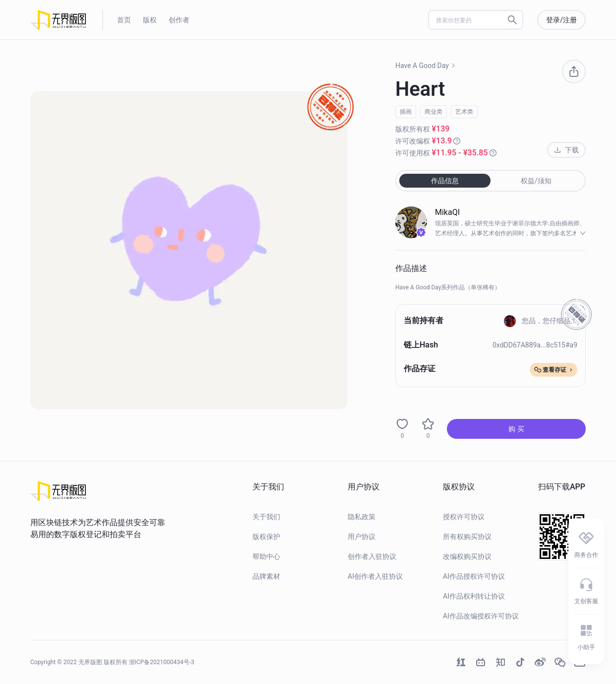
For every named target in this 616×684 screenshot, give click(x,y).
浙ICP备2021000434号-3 (162, 662)
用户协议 (362, 537)
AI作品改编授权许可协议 (481, 616)
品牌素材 (266, 576)
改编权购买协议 (467, 556)
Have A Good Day (426, 66)
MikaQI (447, 212)
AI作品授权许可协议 (474, 576)
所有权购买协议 (467, 537)
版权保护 (266, 537)
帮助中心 (266, 556)
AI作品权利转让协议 (474, 596)
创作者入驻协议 (372, 556)
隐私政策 (362, 517)
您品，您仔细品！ (541, 321)
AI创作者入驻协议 (375, 576)
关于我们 (266, 517)
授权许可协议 (464, 517)
